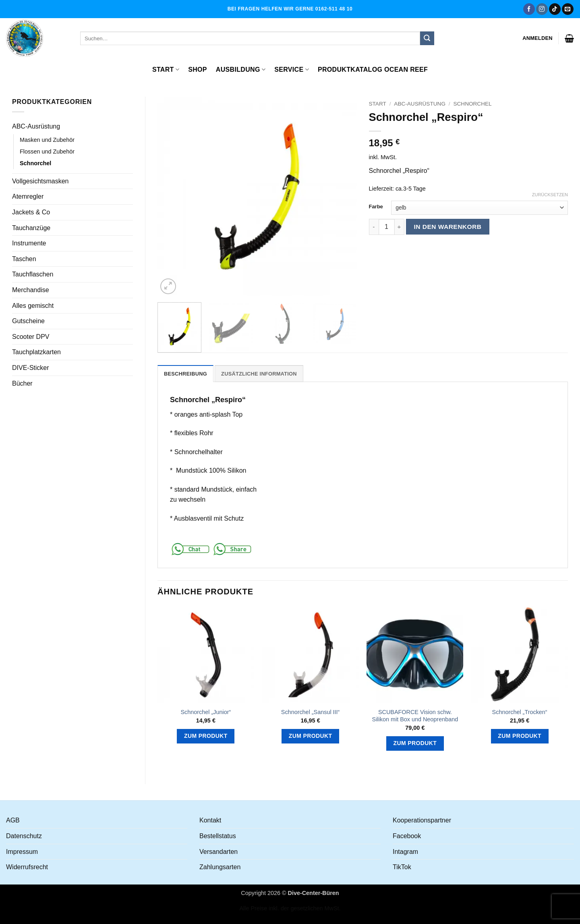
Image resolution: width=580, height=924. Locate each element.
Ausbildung (241, 70)
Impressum (22, 852)
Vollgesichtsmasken (40, 181)
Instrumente (29, 243)
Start (166, 70)
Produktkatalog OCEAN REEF (373, 70)
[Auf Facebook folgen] (529, 9)
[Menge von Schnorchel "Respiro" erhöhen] (400, 227)
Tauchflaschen (33, 274)
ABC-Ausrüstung (36, 126)
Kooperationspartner (422, 820)
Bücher (22, 383)
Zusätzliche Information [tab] (259, 374)
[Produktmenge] (387, 227)
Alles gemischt (33, 306)
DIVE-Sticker (31, 368)
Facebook (407, 836)
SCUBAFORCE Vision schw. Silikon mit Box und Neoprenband (415, 716)
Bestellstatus (218, 836)
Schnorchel (35, 163)
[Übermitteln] (427, 38)
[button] (538, 38)
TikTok (402, 867)
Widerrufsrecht (27, 867)
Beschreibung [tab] (185, 374)
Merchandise (31, 290)
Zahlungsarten (220, 867)
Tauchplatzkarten (36, 352)
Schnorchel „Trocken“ (520, 712)
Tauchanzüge (31, 228)
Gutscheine (28, 321)
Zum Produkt (206, 736)
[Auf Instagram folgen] (542, 9)
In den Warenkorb (448, 227)
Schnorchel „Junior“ (206, 712)
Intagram (405, 852)
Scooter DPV (31, 337)
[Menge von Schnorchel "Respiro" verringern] (374, 227)
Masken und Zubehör (47, 140)
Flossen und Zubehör (47, 152)
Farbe (376, 207)
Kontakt (210, 820)
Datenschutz (24, 836)
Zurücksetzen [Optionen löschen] (550, 195)
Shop (198, 70)
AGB (13, 820)
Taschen (24, 259)
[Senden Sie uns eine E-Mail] (568, 9)
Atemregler (28, 196)
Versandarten (219, 852)
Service (292, 70)
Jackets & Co (31, 212)
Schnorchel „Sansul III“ (311, 712)
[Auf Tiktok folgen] (555, 9)
